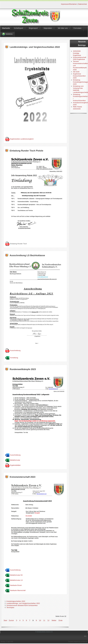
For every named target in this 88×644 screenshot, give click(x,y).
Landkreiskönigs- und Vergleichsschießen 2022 (23, 603)
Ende (61, 620)
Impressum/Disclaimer (69, 4)
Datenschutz (82, 4)
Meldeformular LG (16, 580)
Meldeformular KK (16, 575)
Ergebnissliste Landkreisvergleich (22, 139)
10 (40, 620)
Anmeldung (14, 358)
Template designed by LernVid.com (78, 642)
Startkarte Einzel (16, 585)
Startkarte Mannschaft (18, 590)
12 (48, 620)
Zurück (11, 620)
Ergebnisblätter (15, 465)
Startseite (6, 28)
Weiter (54, 620)
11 (44, 620)
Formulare (77, 28)
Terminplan (10, 607)
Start (5, 620)
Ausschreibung (15, 350)
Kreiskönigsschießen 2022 (16, 601)
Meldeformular (15, 460)
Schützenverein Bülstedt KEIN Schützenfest (22, 605)
